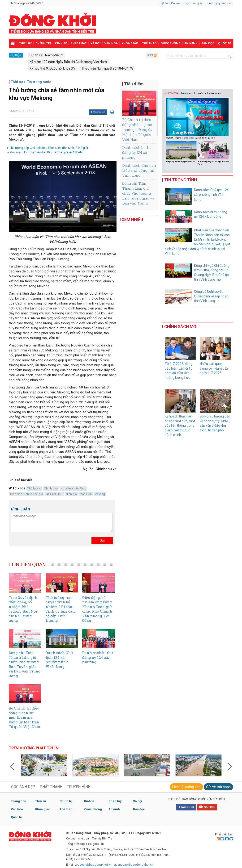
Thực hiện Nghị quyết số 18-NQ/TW (107, 68)
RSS (152, 55)
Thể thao (149, 43)
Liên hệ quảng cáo (220, 3)
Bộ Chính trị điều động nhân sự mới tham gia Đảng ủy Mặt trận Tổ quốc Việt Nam (138, 129)
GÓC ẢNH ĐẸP (23, 787)
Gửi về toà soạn (218, 787)
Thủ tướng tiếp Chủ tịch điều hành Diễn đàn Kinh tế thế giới (49, 148)
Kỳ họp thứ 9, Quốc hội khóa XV (52, 68)
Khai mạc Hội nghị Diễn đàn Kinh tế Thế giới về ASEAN (46, 152)
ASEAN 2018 (55, 494)
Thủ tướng (34, 488)
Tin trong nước (39, 82)
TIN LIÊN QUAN (29, 564)
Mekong (100, 494)
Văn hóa (111, 43)
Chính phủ (51, 488)
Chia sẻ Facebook (98, 112)
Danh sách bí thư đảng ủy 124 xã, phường (137, 152)
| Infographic (214, 93)
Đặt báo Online (170, 3)
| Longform (200, 93)
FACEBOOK (186, 807)
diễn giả (71, 494)
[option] (182, 152)
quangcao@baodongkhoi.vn (134, 865)
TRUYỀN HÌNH (79, 787)
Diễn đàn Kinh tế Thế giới (27, 494)
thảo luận (86, 494)
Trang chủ (18, 801)
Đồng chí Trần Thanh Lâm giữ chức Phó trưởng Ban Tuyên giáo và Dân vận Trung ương (138, 196)
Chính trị (43, 43)
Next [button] (228, 152)
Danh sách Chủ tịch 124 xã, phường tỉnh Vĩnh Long (139, 170)
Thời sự (25, 43)
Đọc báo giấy (194, 3)
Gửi (102, 540)
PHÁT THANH (51, 787)
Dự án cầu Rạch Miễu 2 (46, 55)
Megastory (187, 93)
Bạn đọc (208, 43)
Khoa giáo (130, 43)
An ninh (191, 43)
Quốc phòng (171, 43)
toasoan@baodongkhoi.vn (93, 865)
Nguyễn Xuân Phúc (73, 488)
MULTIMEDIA (172, 93)
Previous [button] (167, 152)
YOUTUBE (207, 807)
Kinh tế (61, 43)
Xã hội (96, 43)
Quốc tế (225, 43)
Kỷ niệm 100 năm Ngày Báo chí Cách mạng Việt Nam (68, 62)
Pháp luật (79, 43)
